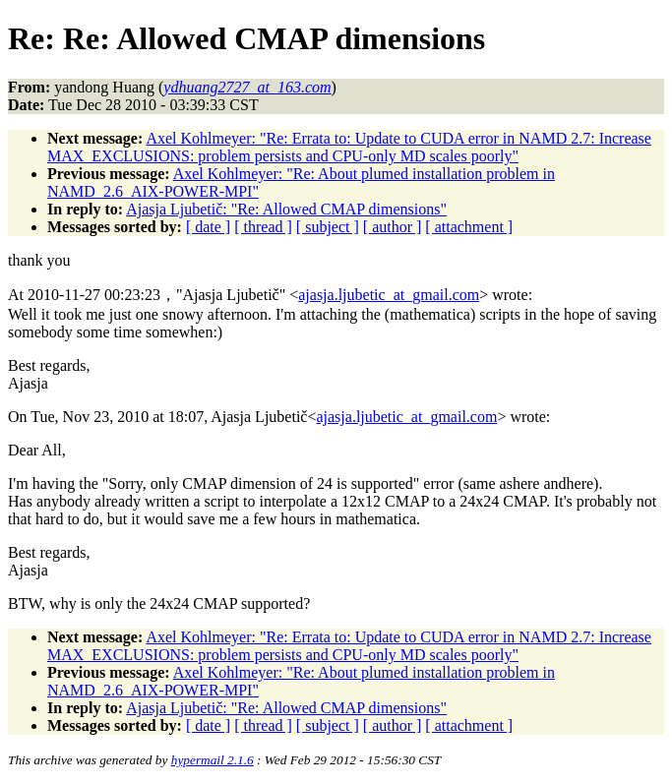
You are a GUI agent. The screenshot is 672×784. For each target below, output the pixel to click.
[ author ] (393, 227)
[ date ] (208, 227)
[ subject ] (328, 227)
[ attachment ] (469, 227)
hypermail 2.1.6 (213, 760)
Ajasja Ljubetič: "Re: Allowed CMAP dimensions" (286, 209)
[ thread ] (263, 227)
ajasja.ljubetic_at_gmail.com (389, 295)
